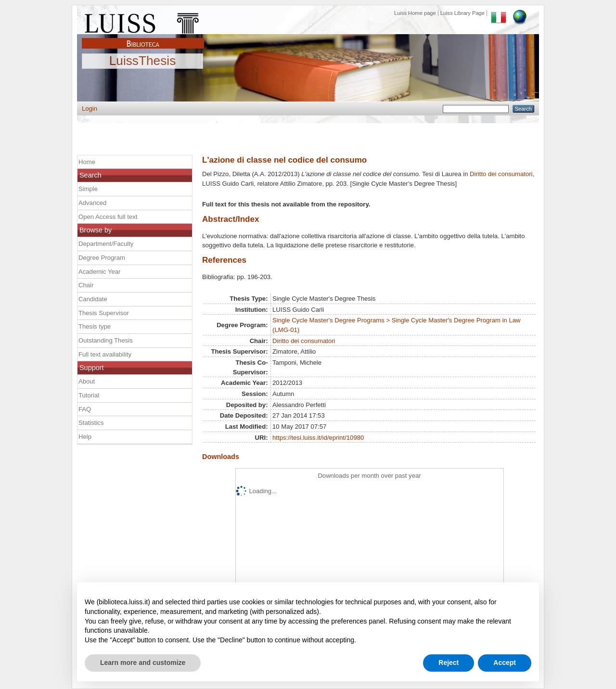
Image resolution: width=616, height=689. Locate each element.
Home (87, 162)
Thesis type (95, 326)
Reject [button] (449, 663)
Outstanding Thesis (106, 340)
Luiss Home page (415, 13)
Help (85, 437)
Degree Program (102, 258)
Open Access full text (108, 217)
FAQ (85, 409)
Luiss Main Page (143, 21)
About (87, 381)
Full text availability (105, 354)
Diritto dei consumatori (501, 174)
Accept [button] (505, 663)
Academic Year (99, 272)
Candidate (93, 299)
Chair (86, 285)
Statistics (91, 423)
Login (90, 108)
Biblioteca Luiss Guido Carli (143, 38)
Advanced (92, 203)
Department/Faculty (106, 244)
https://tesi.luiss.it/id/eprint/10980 (318, 438)
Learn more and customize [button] (143, 663)
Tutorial (89, 395)
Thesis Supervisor (104, 313)
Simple (88, 189)
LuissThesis (143, 61)
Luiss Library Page (462, 13)
